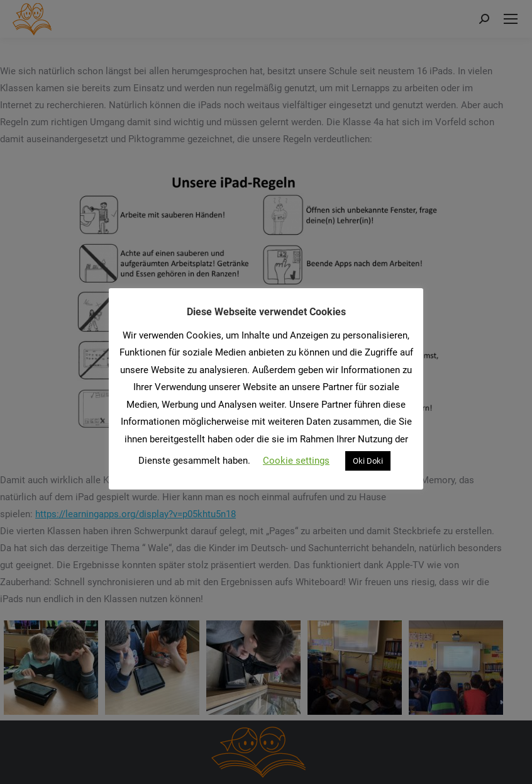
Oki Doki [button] (368, 461)
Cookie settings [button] (296, 461)
